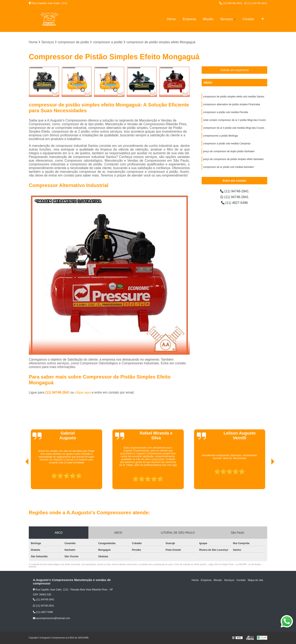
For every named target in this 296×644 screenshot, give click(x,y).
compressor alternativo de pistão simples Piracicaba (232, 104)
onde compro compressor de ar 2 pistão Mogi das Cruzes (234, 120)
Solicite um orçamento (234, 70)
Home (171, 19)
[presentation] (21, 477)
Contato (248, 19)
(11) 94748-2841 (231, 3)
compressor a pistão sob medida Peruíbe (226, 112)
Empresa (189, 19)
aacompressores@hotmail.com (51, 618)
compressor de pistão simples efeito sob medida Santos (234, 97)
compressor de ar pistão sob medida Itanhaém (228, 167)
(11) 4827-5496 (235, 203)
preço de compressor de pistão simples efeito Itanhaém (233, 159)
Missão (208, 19)
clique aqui (83, 392)
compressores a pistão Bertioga (220, 136)
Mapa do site (255, 580)
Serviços (227, 19)
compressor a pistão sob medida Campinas (227, 144)
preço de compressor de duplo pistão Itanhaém (229, 151)
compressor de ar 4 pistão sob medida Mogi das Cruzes (234, 128)
